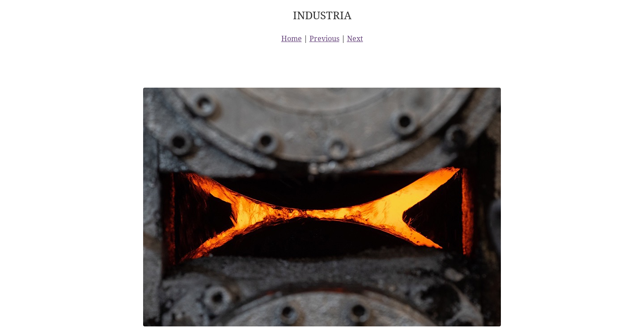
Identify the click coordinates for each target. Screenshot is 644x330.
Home (292, 38)
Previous (324, 38)
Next (355, 38)
